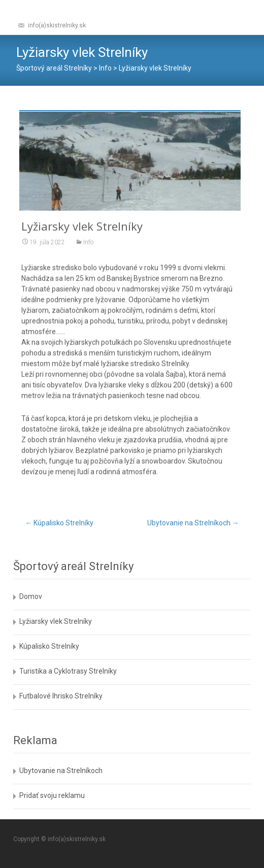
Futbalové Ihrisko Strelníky (61, 696)
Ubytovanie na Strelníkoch (193, 523)
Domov (31, 596)
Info (88, 247)
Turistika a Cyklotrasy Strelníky (68, 671)
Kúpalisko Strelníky (59, 523)
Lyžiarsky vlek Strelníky (56, 621)
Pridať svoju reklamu (52, 795)
